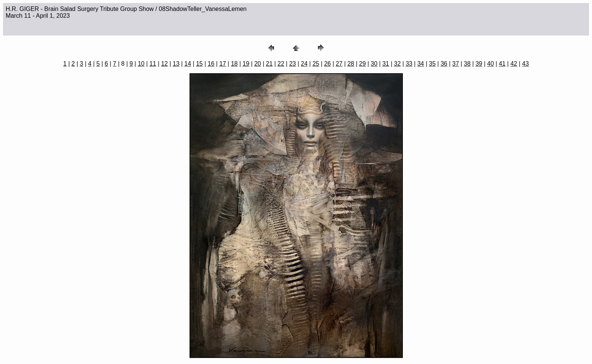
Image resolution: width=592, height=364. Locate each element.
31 (386, 64)
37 (456, 64)
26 (327, 64)
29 (362, 64)
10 (141, 64)
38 (467, 64)
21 (269, 64)
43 (526, 64)
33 (409, 64)
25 (316, 64)
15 (199, 64)
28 (351, 64)
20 (257, 64)
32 (398, 64)
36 (444, 64)
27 (339, 64)
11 (153, 64)
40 (490, 64)
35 (432, 64)
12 (165, 64)
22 (281, 64)
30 (374, 64)
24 (304, 64)
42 (514, 64)
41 (502, 64)
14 (188, 64)
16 (211, 64)
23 (293, 64)
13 (176, 64)
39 (479, 64)
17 (223, 64)
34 (421, 64)
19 (246, 64)
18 (234, 64)
